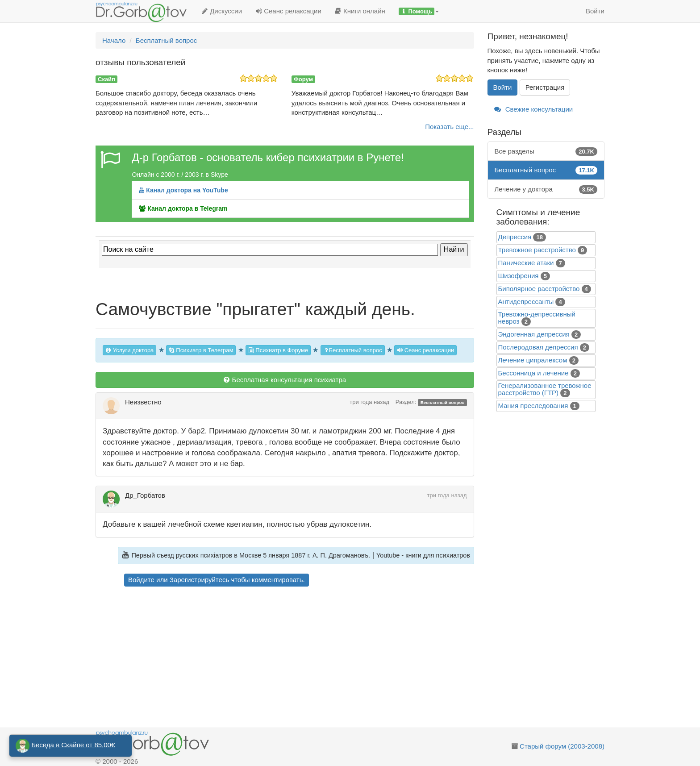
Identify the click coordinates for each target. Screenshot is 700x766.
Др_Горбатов (145, 495)
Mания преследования (533, 406)
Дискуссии (222, 11)
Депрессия (515, 237)
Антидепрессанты (526, 302)
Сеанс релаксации (288, 11)
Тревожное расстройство (537, 250)
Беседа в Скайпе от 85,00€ (73, 745)
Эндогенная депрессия (534, 334)
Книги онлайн (360, 11)
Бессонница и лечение (533, 373)
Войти (595, 11)
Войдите (141, 580)
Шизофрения (519, 276)
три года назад (369, 402)
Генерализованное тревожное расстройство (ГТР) (545, 389)
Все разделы (546, 151)
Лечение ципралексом (533, 360)
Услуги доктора (129, 350)
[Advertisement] (301, 658)
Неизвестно (143, 402)
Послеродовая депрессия (538, 347)
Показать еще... (449, 127)
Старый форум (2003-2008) (562, 746)
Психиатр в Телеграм (201, 350)
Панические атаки (526, 263)
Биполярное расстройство (539, 289)
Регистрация (545, 87)
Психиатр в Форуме (278, 350)
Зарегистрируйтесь (199, 580)
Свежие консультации (534, 109)
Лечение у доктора (546, 189)
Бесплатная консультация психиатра (285, 380)
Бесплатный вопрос (353, 350)
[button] (419, 11)
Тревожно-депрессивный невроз (537, 318)
